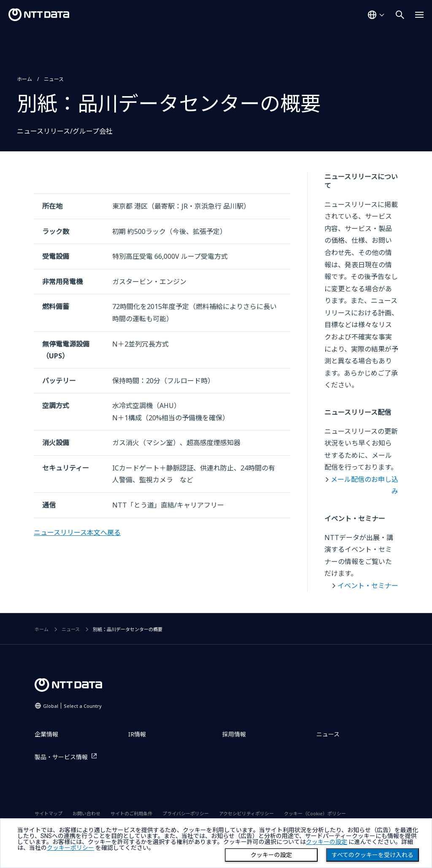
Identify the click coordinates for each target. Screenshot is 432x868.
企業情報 (46, 734)
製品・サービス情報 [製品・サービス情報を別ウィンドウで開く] (61, 757)
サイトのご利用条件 (131, 813)
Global (72, 706)
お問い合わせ (86, 813)
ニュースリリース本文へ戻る (77, 532)
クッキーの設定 (271, 855)
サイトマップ (49, 813)
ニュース (54, 79)
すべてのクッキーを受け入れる (373, 855)
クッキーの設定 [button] (327, 842)
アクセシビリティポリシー (246, 813)
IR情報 (137, 734)
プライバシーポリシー (186, 813)
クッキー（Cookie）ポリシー (315, 813)
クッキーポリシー (70, 848)
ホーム (24, 79)
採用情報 (234, 734)
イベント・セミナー (368, 586)
